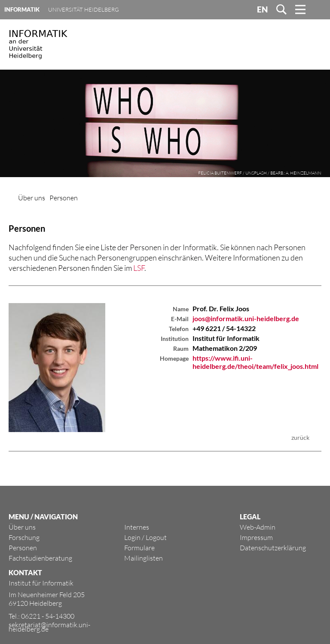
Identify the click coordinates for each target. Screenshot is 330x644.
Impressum (256, 537)
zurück (300, 437)
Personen (64, 198)
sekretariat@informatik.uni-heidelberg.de (49, 627)
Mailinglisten (144, 558)
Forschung (24, 537)
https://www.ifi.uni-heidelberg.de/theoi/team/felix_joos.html (255, 362)
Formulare (139, 548)
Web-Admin (258, 527)
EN (262, 9)
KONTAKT (25, 572)
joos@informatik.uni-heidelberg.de (246, 318)
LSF (139, 268)
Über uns (32, 198)
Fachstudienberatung (40, 558)
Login (132, 537)
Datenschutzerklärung (273, 548)
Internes (137, 527)
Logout (156, 537)
